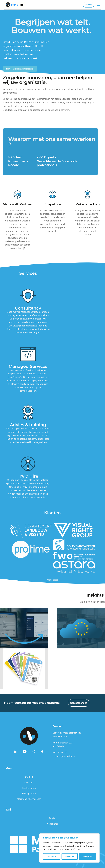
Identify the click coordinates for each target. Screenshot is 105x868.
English (52, 819)
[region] (69, 848)
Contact (29, 777)
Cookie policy (29, 788)
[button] (99, 5)
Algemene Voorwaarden (29, 799)
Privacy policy (29, 794)
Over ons (29, 783)
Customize (52, 856)
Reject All (70, 856)
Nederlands (52, 824)
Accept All (87, 856)
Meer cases (53, 580)
